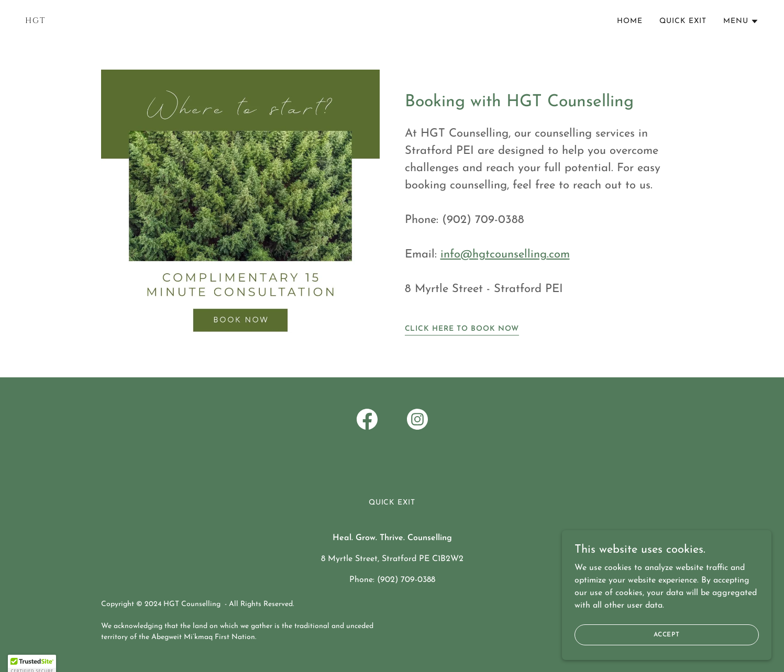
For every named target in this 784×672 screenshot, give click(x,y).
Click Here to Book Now (462, 329)
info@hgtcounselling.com (505, 255)
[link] (205, 21)
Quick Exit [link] (683, 21)
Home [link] (630, 21)
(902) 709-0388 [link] (406, 580)
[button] (741, 21)
